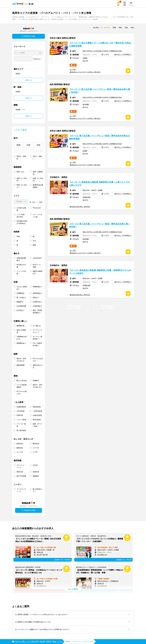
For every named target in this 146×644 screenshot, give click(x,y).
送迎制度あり (37, 293)
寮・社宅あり (21, 298)
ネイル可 (20, 452)
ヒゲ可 (35, 452)
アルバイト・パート (21, 466)
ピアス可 (36, 448)
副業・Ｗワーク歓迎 (37, 425)
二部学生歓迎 (37, 411)
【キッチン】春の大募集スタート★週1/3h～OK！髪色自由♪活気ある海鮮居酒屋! (100, 44)
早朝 (18, 236)
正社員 (35, 465)
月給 (38, 145)
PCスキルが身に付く (22, 393)
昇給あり (36, 298)
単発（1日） (21, 172)
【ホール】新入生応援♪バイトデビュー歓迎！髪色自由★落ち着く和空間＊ (99, 225)
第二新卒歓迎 (21, 430)
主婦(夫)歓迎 (37, 415)
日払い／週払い (37, 158)
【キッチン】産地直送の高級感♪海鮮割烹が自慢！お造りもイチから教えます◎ (99, 184)
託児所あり (21, 310)
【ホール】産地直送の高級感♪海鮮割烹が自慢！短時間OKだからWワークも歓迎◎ (100, 272)
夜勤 (34, 245)
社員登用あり (37, 306)
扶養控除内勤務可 (21, 259)
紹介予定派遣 (21, 476)
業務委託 (36, 476)
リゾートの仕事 (21, 272)
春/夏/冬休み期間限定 (38, 186)
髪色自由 (20, 444)
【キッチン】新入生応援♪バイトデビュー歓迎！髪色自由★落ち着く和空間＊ (99, 91)
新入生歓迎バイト (37, 490)
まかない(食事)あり (22, 288)
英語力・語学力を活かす (21, 360)
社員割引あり (37, 302)
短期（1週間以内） (38, 173)
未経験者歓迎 (21, 407)
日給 (28, 145)
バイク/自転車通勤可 (22, 386)
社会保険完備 (21, 306)
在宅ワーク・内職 (37, 266)
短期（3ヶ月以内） (38, 179)
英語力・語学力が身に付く (37, 386)
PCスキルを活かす (38, 360)
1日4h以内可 (37, 258)
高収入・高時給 (21, 158)
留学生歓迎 (37, 420)
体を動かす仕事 (21, 266)
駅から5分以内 (22, 381)
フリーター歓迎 (21, 425)
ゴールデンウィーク (21, 490)
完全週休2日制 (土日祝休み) (22, 222)
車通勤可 (36, 381)
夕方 (34, 241)
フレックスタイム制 (37, 216)
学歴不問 (20, 415)
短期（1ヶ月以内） (22, 179)
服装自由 (20, 448)
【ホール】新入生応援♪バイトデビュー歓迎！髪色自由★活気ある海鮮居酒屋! (99, 137)
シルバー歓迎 (21, 420)
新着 (114, 28)
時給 (19, 145)
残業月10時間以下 (38, 272)
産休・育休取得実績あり (37, 311)
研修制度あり (37, 287)
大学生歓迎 (21, 411)
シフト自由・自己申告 (21, 216)
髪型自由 (36, 444)
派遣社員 (36, 472)
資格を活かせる (37, 366)
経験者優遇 (21, 365)
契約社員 (20, 472)
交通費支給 (21, 293)
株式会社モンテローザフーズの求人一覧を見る (85, 72)
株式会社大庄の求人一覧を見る (80, 207)
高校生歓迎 (37, 407)
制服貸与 (20, 302)
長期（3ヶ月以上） (22, 186)
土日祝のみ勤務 (21, 209)
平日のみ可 (37, 208)
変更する (29, 80)
